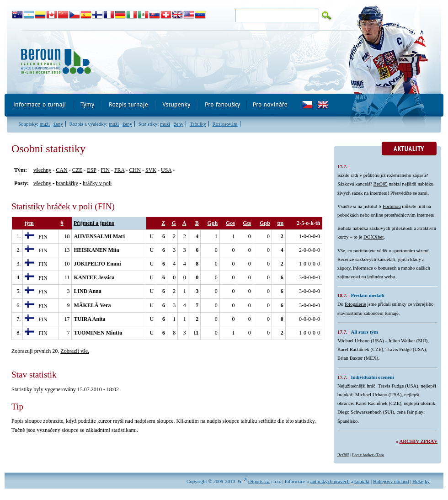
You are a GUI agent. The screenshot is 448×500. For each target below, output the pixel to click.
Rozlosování (225, 124)
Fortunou (392, 206)
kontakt (362, 481)
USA (166, 170)
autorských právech (330, 481)
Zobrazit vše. (75, 351)
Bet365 (381, 184)
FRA (120, 170)
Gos (230, 223)
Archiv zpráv (419, 441)
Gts (247, 223)
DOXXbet (373, 237)
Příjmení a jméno (94, 223)
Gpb (265, 223)
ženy (58, 124)
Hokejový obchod (391, 481)
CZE (77, 170)
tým (29, 223)
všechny (42, 170)
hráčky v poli (97, 183)
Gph (213, 223)
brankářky (67, 183)
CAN (61, 170)
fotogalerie (355, 304)
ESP (91, 170)
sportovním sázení (411, 250)
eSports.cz (259, 481)
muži (45, 124)
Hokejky (421, 481)
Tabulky (198, 124)
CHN (135, 170)
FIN (105, 170)
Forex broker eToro (368, 455)
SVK (151, 170)
